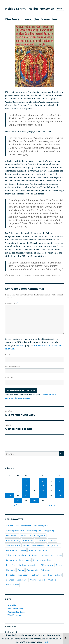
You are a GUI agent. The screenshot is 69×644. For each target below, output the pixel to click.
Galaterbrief (41, 540)
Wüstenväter (12, 585)
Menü (60, 9)
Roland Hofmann (15, 275)
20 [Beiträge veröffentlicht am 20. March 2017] (10, 495)
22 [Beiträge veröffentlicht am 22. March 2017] (26, 495)
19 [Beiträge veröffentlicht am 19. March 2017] (59, 490)
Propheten (23, 575)
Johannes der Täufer (38, 550)
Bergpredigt (50, 531)
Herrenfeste (12, 550)
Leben (59, 555)
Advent (10, 526)
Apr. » (52, 505)
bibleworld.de (12, 632)
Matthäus (11, 565)
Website (9, 378)
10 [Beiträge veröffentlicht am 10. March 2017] (43, 485)
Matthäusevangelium (28, 565)
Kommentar (12, 303)
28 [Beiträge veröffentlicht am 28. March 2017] (18, 500)
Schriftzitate (39, 275)
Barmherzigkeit (34, 531)
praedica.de (11, 626)
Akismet (21, 345)
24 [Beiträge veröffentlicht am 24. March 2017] (43, 495)
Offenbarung (47, 565)
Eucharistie (26, 536)
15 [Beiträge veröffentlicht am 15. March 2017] (26, 490)
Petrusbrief (46, 570)
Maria (28, 560)
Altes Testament (23, 526)
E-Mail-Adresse (13, 366)
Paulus (21, 570)
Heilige (26, 545)
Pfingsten (11, 575)
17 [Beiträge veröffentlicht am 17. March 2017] (43, 490)
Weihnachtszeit (38, 580)
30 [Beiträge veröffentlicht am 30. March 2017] (34, 500)
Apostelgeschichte (15, 531)
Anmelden (12, 605)
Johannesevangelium (16, 555)
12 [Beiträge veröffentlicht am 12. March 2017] (59, 485)
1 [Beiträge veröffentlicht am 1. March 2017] (26, 481)
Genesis (57, 275)
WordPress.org (14, 615)
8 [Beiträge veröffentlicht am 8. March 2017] (26, 485)
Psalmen (35, 575)
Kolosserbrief (47, 555)
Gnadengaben (13, 545)
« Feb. (17, 505)
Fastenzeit (50, 275)
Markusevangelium (42, 560)
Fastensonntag (13, 540)
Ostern (59, 565)
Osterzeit (10, 570)
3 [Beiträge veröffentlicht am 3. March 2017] (43, 481)
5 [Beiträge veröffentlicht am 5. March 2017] (59, 481)
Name (8, 355)
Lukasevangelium (15, 560)
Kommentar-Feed (16, 612)
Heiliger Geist (38, 545)
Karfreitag (34, 555)
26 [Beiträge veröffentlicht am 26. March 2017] (59, 495)
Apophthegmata (42, 526)
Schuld (58, 575)
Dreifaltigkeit (12, 536)
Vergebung (22, 580)
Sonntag (10, 580)
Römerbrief (47, 575)
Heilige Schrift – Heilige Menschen (30, 9)
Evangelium (40, 536)
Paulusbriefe (32, 570)
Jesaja (23, 550)
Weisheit (52, 580)
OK (46, 642)
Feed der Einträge (16, 609)
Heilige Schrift (53, 545)
